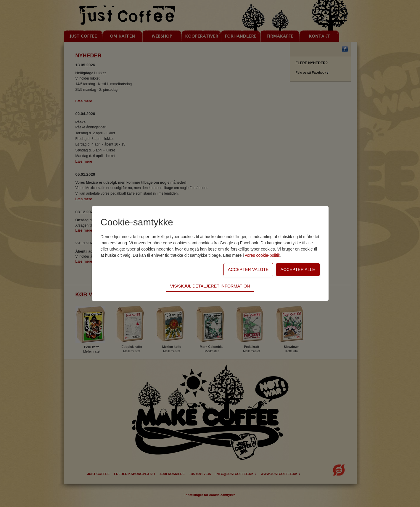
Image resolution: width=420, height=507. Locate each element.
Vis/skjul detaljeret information (210, 286)
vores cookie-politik (262, 255)
